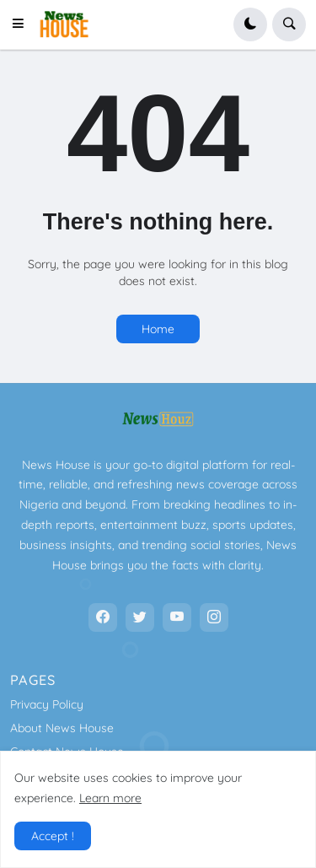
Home (158, 329)
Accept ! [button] (53, 836)
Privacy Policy (47, 704)
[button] (23, 24)
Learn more (110, 798)
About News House (62, 728)
